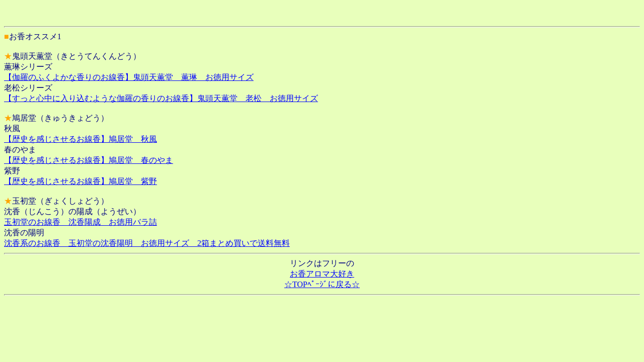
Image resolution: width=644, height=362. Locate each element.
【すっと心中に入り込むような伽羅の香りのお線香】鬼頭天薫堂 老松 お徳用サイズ (161, 98)
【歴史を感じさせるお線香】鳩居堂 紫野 (80, 181)
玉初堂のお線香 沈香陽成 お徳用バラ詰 (80, 222)
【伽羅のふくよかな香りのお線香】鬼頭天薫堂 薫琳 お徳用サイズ (129, 77)
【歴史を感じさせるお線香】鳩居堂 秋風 (80, 139)
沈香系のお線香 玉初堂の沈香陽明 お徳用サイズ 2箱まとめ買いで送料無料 (147, 243)
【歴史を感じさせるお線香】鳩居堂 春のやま (89, 160)
